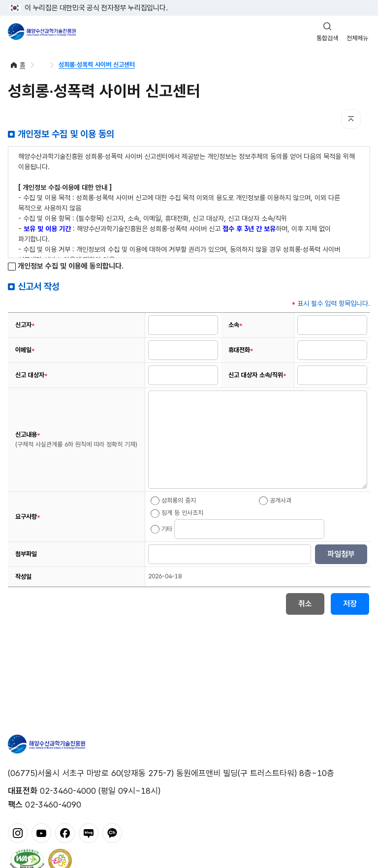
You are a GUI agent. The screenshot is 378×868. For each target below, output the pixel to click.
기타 (161, 529)
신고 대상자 (31, 375)
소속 (236, 325)
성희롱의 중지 (173, 501)
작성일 (23, 577)
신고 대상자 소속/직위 (257, 375)
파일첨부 (341, 554)
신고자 (25, 325)
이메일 (25, 350)
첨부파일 (26, 554)
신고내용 (76, 439)
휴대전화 (241, 350)
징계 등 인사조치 (177, 513)
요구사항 (28, 517)
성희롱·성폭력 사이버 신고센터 (97, 65)
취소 (305, 604)
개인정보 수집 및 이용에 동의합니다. (66, 266)
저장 (350, 604)
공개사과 (275, 501)
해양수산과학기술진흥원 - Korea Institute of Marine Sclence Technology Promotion (42, 31)
